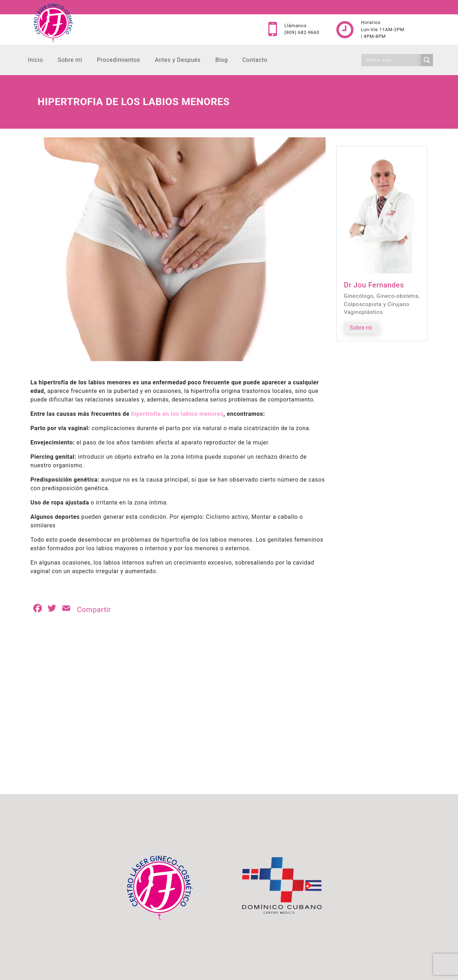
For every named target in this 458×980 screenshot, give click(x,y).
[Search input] (393, 60)
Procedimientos (119, 60)
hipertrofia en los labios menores (177, 414)
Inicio (35, 60)
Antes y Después (178, 60)
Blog (222, 60)
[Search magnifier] (427, 60)
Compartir (94, 610)
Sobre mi (70, 60)
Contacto (255, 60)
